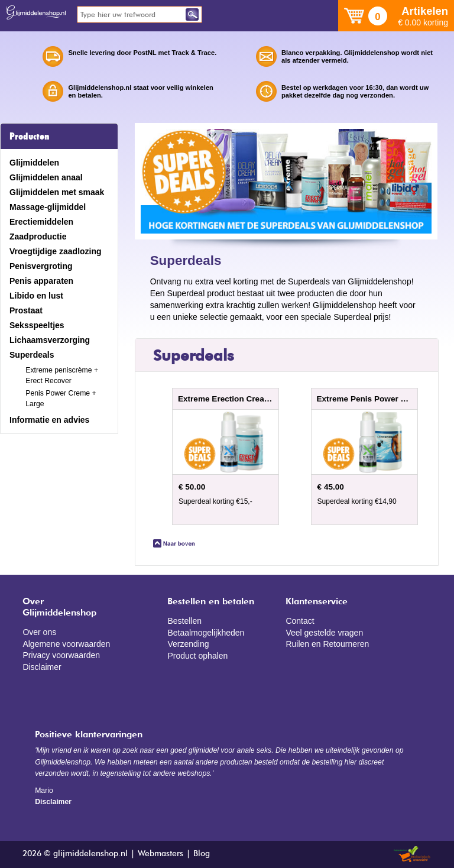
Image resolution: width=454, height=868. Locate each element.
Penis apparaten (41, 281)
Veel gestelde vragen (324, 633)
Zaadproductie (38, 237)
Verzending (188, 644)
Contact (300, 621)
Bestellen (184, 621)
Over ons (39, 632)
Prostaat (26, 310)
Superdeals (32, 355)
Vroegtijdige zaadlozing (56, 251)
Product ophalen (197, 656)
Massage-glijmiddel (48, 207)
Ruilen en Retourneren (327, 644)
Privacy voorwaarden (61, 655)
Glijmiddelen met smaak (57, 192)
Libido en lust (36, 296)
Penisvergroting (41, 266)
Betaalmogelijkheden (206, 633)
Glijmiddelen (34, 163)
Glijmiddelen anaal (46, 177)
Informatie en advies (49, 420)
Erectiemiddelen (41, 222)
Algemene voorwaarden (66, 644)
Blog (202, 854)
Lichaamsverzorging (50, 340)
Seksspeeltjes (37, 325)
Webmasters (160, 854)
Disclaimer (42, 667)
